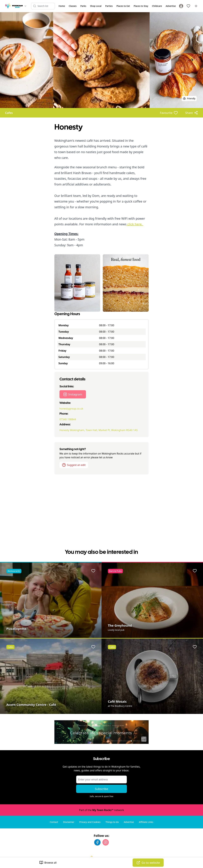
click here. (135, 224)
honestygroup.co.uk (71, 409)
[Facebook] (97, 842)
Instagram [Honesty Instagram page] (73, 394)
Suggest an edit (74, 465)
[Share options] (192, 113)
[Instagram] (106, 842)
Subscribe (102, 789)
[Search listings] (43, 6)
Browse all (48, 863)
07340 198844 (68, 419)
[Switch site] (25, 6)
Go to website (148, 863)
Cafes (9, 113)
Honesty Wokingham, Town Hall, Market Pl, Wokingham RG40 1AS (99, 430)
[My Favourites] (188, 6)
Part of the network (101, 810)
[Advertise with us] (196, 6)
